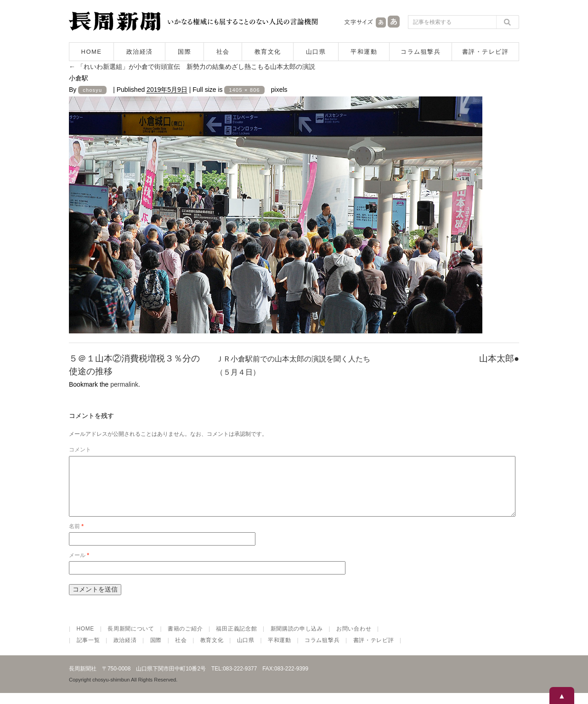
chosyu (92, 90)
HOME (92, 52)
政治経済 (140, 52)
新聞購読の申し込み (297, 640)
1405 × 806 (244, 90)
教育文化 (268, 52)
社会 (223, 52)
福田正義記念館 (236, 640)
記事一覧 (88, 651)
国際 (184, 52)
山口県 (316, 52)
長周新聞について (131, 640)
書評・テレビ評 (486, 52)
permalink (124, 384)
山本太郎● (499, 358)
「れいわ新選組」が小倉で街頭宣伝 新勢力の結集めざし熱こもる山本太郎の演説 (192, 67)
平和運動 (364, 52)
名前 (76, 537)
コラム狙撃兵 (421, 52)
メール (79, 566)
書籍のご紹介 (185, 640)
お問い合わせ (354, 640)
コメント (80, 450)
